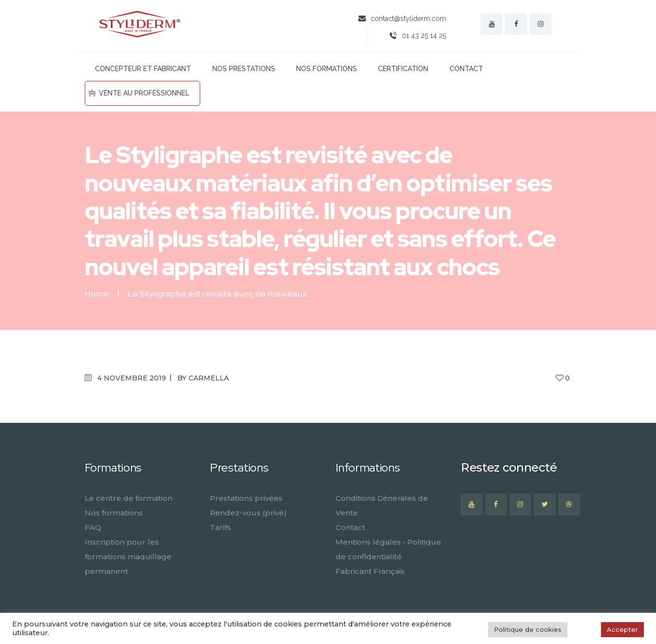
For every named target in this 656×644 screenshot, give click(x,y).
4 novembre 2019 (132, 378)
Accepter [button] (622, 629)
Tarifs (220, 527)
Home (97, 294)
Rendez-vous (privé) (248, 513)
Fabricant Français (370, 571)
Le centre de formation (129, 498)
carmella (209, 378)
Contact (350, 527)
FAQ (93, 527)
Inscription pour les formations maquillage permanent (128, 557)
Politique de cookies (528, 629)
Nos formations (114, 513)
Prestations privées (246, 498)
